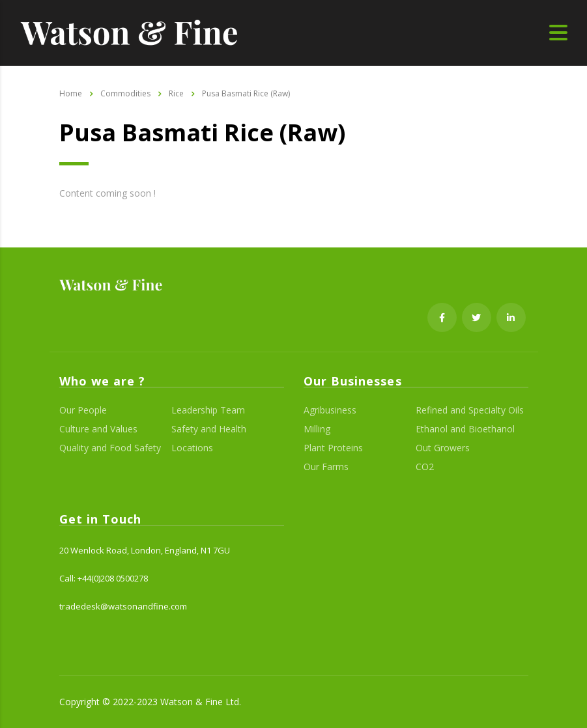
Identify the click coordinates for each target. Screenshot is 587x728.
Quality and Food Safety (110, 448)
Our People (83, 410)
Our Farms (326, 467)
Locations (192, 448)
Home (71, 93)
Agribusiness (330, 410)
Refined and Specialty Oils (470, 410)
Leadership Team (208, 410)
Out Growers (443, 448)
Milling (317, 429)
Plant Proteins (333, 448)
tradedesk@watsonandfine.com (123, 606)
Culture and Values (98, 429)
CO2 (425, 467)
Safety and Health (209, 429)
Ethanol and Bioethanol (465, 429)
